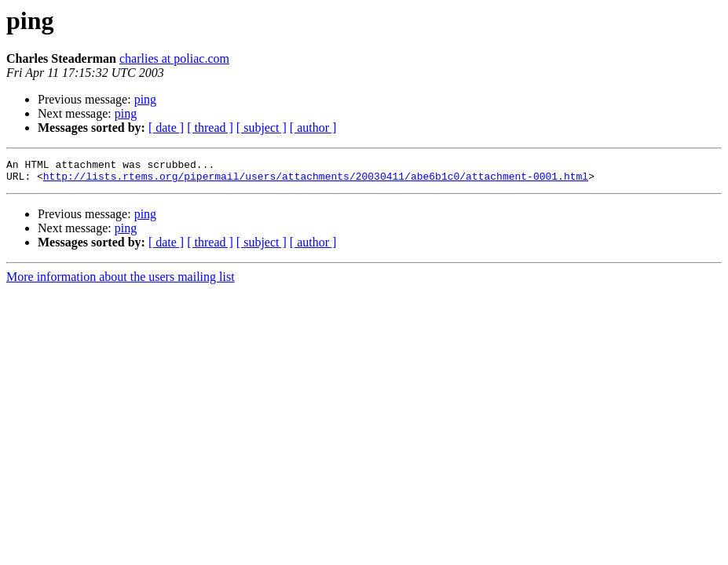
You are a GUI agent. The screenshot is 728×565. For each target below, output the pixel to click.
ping (145, 99)
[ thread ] (210, 128)
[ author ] (313, 128)
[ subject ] (262, 128)
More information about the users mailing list (121, 281)
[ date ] (166, 128)
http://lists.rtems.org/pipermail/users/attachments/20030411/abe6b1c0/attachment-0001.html (316, 180)
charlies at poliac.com (174, 58)
